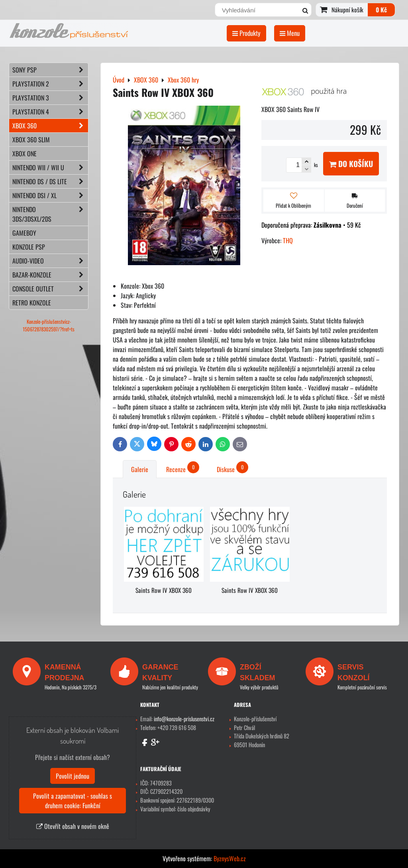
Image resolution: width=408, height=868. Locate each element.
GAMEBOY (24, 233)
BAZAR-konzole (50, 275)
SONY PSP (50, 70)
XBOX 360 (50, 126)
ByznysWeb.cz (230, 858)
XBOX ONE (25, 154)
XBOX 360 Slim (31, 140)
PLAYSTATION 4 (50, 112)
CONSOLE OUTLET (50, 289)
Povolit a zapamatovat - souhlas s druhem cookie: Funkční (73, 801)
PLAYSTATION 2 (50, 84)
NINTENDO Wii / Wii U (50, 167)
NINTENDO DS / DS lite (50, 181)
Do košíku (351, 164)
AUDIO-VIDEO (50, 261)
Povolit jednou (73, 776)
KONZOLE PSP (29, 247)
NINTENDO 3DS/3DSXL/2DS (50, 214)
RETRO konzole (32, 303)
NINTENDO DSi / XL (50, 195)
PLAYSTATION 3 (50, 98)
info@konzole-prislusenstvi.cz (184, 719)
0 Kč (381, 10)
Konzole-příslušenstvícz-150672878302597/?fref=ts (49, 325)
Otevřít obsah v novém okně (73, 826)
